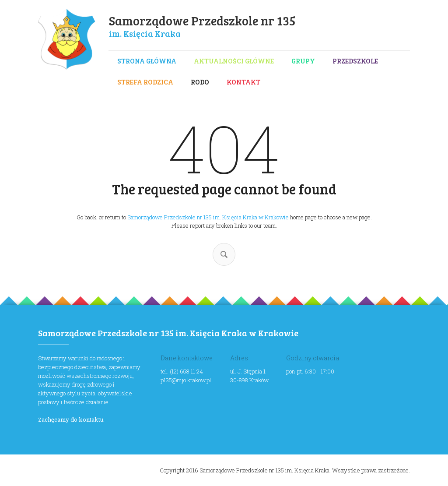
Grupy (303, 61)
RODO (200, 82)
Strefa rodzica (145, 82)
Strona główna (147, 61)
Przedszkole (355, 61)
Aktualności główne (234, 61)
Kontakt (243, 82)
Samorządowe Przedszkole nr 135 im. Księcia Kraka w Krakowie (208, 217)
